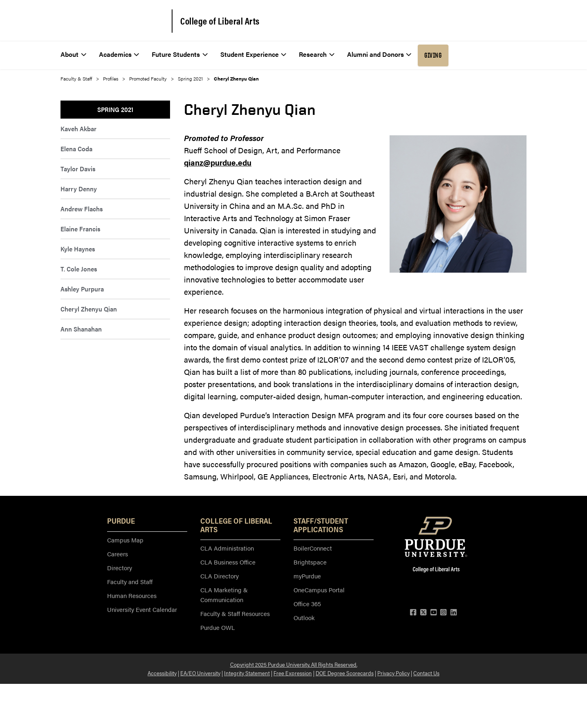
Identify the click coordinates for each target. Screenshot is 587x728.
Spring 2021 (190, 78)
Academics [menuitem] (119, 54)
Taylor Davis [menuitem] (78, 169)
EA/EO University (200, 673)
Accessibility (162, 673)
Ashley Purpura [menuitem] (82, 289)
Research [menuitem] (317, 54)
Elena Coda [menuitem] (76, 149)
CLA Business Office (228, 562)
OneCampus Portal (319, 590)
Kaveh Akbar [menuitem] (78, 129)
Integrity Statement (247, 673)
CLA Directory (220, 576)
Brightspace (310, 562)
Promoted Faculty (148, 78)
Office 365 (307, 604)
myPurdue (307, 576)
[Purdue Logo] (111, 21)
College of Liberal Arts (220, 21)
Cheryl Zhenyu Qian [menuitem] (89, 309)
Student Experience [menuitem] (253, 54)
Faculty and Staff (130, 581)
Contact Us (426, 673)
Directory (120, 568)
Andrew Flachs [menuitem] (82, 209)
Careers (118, 554)
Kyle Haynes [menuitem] (78, 249)
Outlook (304, 617)
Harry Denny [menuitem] (79, 189)
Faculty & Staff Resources (235, 613)
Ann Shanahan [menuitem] (81, 329)
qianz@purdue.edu (218, 162)
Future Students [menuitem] (180, 54)
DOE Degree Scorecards (345, 673)
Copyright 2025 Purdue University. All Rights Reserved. (294, 664)
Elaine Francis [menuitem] (80, 229)
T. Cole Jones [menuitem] (79, 269)
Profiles (111, 78)
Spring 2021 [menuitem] (115, 109)
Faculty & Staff (76, 78)
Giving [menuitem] (433, 55)
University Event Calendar (142, 609)
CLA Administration (227, 548)
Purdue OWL (217, 627)
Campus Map (125, 540)
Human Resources (132, 595)
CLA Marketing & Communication (224, 595)
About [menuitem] (73, 54)
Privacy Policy (393, 673)
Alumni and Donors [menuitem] (379, 54)
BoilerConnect (313, 548)
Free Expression (293, 673)
